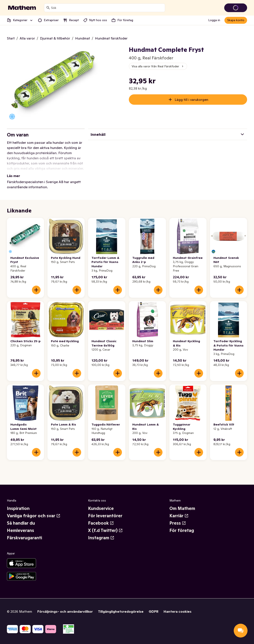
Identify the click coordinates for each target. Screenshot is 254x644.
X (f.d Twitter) (105, 530)
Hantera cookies (177, 611)
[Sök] (48, 8)
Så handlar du (21, 523)
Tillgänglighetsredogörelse (121, 611)
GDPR (154, 611)
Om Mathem (182, 508)
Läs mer (13, 176)
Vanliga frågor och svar (34, 516)
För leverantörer (105, 516)
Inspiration (18, 508)
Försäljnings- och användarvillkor (65, 611)
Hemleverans (21, 530)
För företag (182, 530)
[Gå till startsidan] (22, 8)
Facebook (101, 523)
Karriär (179, 516)
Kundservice (101, 508)
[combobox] (107, 8)
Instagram (101, 538)
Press (178, 523)
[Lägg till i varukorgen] (36, 290)
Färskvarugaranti (24, 538)
